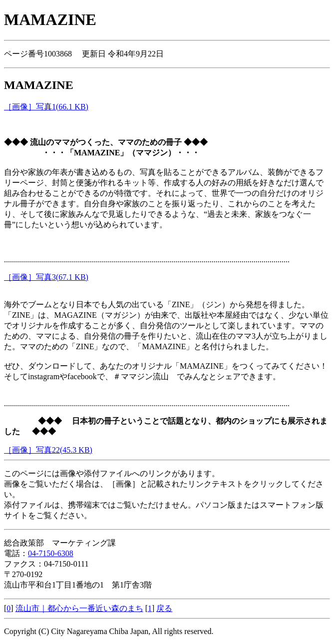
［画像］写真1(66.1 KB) (46, 107)
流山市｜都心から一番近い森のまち (79, 608)
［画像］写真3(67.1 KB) (46, 277)
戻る (164, 608)
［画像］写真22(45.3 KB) (48, 450)
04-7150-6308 (51, 553)
